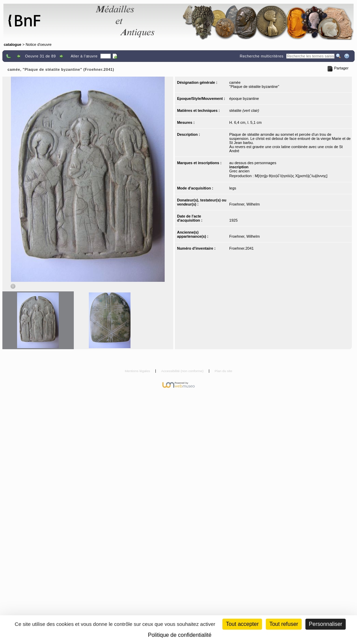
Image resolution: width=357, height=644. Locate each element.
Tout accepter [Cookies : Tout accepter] (242, 624)
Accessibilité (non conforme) (183, 371)
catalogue (12, 44)
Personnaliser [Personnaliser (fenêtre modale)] (326, 624)
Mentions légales (138, 371)
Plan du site (223, 371)
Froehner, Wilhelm (244, 204)
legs (233, 188)
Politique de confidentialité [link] (180, 635)
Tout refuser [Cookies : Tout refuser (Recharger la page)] (284, 624)
